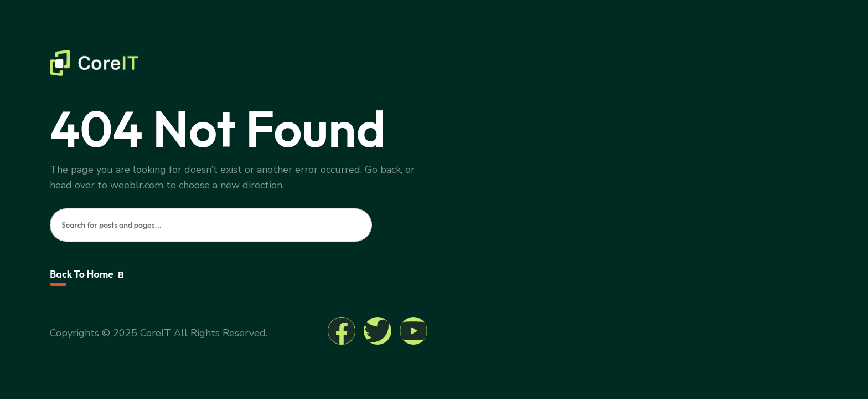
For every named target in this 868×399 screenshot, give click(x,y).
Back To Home (87, 274)
